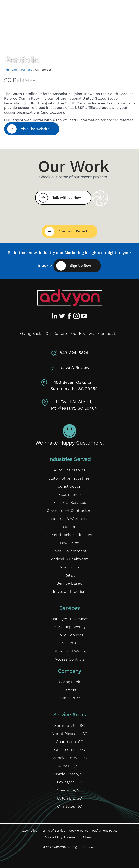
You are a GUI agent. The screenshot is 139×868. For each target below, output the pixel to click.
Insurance (69, 527)
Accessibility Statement (62, 837)
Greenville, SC (69, 790)
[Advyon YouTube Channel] (84, 316)
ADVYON (60, 847)
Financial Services (69, 502)
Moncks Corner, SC (69, 758)
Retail (69, 575)
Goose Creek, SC (70, 750)
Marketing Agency (69, 627)
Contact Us (108, 333)
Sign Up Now (81, 266)
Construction (70, 486)
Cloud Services (69, 635)
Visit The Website (35, 129)
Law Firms (69, 543)
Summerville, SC (69, 725)
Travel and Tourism (70, 591)
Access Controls (69, 659)
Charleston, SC (69, 742)
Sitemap (89, 837)
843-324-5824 (74, 353)
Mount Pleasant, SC (70, 734)
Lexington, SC (69, 782)
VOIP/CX (69, 643)
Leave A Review (74, 367)
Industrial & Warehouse (69, 519)
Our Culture (56, 333)
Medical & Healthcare (69, 559)
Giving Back (31, 333)
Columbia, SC (69, 798)
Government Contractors (69, 511)
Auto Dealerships (69, 470)
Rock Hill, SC (69, 766)
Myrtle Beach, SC (69, 774)
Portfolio (27, 70)
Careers (70, 690)
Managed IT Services (69, 619)
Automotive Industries (69, 478)
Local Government (69, 551)
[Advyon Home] (70, 298)
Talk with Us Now (67, 198)
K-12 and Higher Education (69, 535)
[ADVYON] (27, 9)
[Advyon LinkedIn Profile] (55, 316)
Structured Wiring (69, 651)
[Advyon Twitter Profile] (62, 316)
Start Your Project (73, 231)
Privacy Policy (27, 831)
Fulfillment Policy (105, 831)
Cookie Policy (79, 831)
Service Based (70, 583)
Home (12, 70)
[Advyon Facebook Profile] (69, 316)
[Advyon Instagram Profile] (77, 316)
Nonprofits (69, 567)
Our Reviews (82, 333)
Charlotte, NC (69, 806)
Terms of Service (53, 831)
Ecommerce (70, 494)
